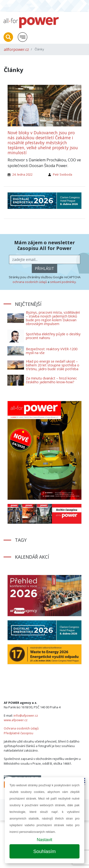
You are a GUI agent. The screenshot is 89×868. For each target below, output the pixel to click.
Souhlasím (44, 851)
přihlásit (44, 269)
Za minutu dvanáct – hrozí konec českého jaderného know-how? (51, 380)
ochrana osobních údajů (30, 282)
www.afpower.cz (16, 720)
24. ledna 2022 (22, 174)
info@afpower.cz (26, 715)
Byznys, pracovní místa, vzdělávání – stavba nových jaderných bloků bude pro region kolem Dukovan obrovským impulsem (53, 318)
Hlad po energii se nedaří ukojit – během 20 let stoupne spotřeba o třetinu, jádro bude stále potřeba (53, 365)
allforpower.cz (16, 49)
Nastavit (44, 840)
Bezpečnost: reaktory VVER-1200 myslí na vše (52, 351)
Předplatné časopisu (19, 733)
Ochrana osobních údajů (21, 728)
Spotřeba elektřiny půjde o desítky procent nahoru (53, 336)
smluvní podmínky (63, 282)
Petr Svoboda (63, 174)
